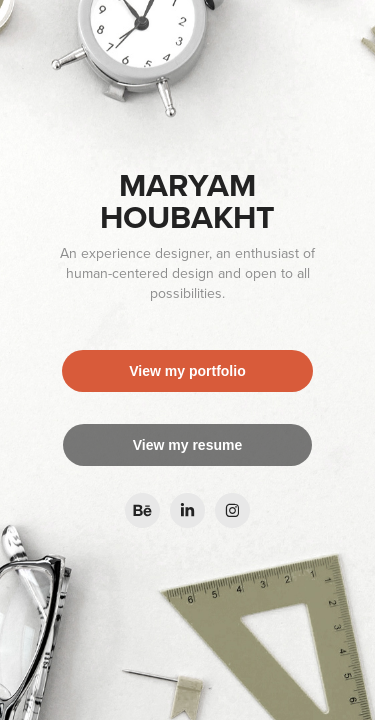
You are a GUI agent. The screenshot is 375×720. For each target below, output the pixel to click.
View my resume (187, 445)
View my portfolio (187, 371)
